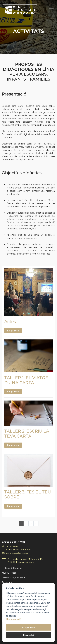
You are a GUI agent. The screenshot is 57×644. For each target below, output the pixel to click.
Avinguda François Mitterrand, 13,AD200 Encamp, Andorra (25, 561)
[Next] (36, 524)
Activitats (7, 582)
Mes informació (13, 619)
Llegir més (13, 331)
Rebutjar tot (28, 635)
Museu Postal (9, 573)
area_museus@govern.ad (17, 553)
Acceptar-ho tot (29, 627)
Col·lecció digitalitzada (13, 577)
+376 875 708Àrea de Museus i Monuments (18, 548)
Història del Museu (12, 568)
